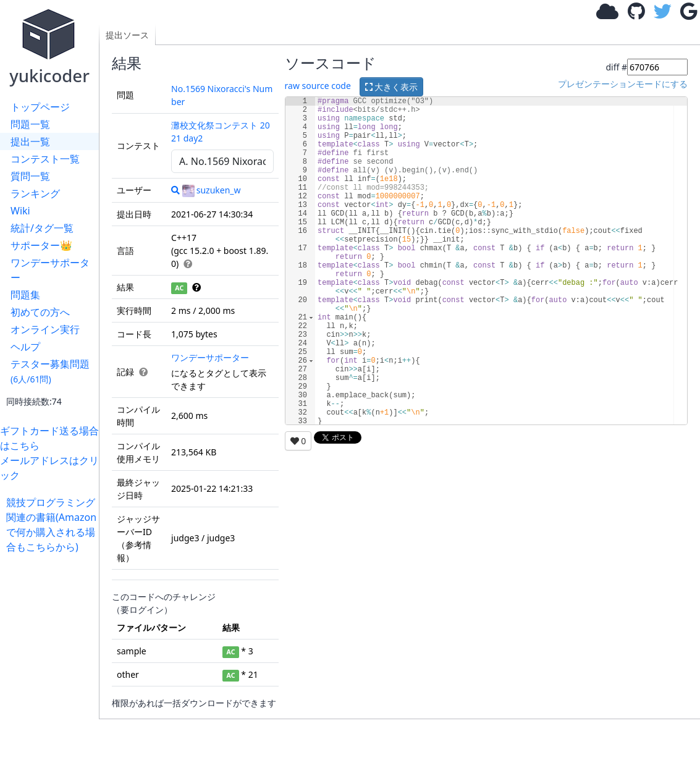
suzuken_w (212, 190)
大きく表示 (392, 87)
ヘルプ (25, 347)
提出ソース (127, 35)
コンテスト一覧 (45, 159)
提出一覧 (30, 141)
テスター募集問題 (50, 371)
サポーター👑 (41, 245)
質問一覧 (30, 176)
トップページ (40, 107)
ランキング (35, 193)
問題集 (25, 295)
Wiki (20, 211)
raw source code (318, 86)
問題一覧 (30, 124)
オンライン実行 (45, 329)
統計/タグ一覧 (42, 228)
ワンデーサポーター (50, 270)
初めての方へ (40, 312)
